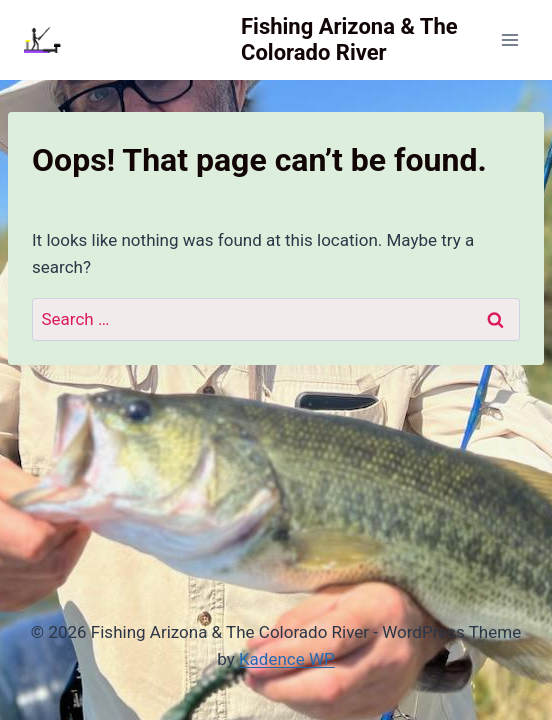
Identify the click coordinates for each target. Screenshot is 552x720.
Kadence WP (287, 659)
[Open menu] (509, 39)
